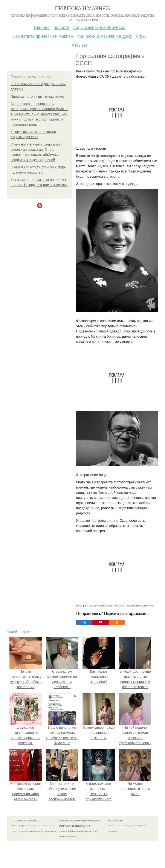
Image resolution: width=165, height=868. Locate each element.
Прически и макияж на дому (105, 36)
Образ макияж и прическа (140, 606)
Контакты (64, 821)
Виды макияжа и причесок (99, 27)
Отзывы (79, 45)
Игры (141, 36)
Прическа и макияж (83, 8)
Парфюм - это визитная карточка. (37, 96)
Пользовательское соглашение (86, 821)
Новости (61, 27)
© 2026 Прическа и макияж (25, 821)
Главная (42, 27)
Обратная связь (115, 821)
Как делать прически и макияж (43, 36)
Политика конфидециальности (75, 826)
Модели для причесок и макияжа (107, 606)
